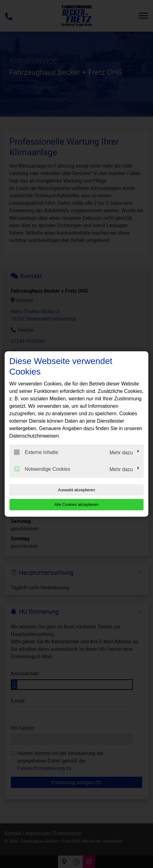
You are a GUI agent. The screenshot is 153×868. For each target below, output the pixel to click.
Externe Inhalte (36, 452)
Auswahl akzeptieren (76, 490)
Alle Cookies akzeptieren (76, 504)
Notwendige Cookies (42, 469)
